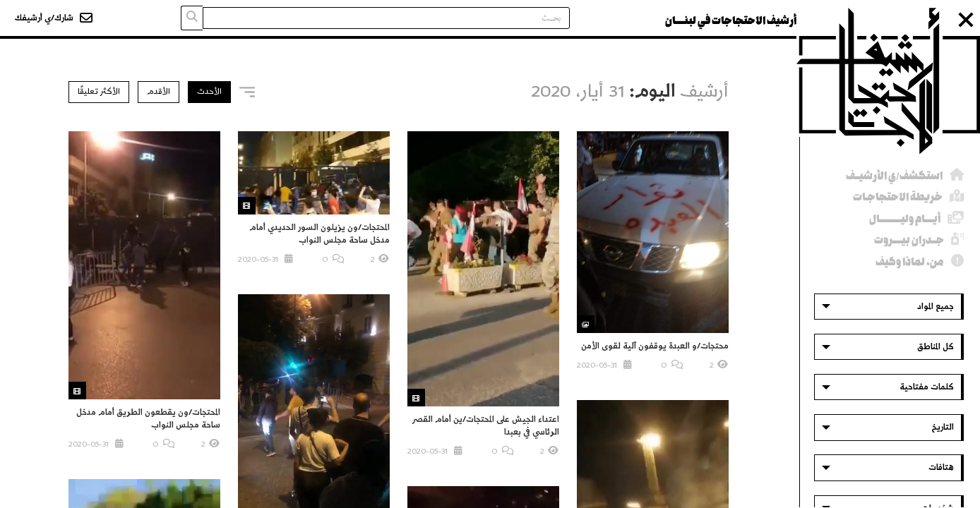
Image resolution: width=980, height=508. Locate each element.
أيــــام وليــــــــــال (905, 219)
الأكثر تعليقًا (99, 91)
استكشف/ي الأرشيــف (894, 176)
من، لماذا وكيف (910, 262)
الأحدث (209, 91)
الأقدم (159, 91)
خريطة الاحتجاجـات (898, 197)
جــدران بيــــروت (909, 240)
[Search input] (386, 18)
